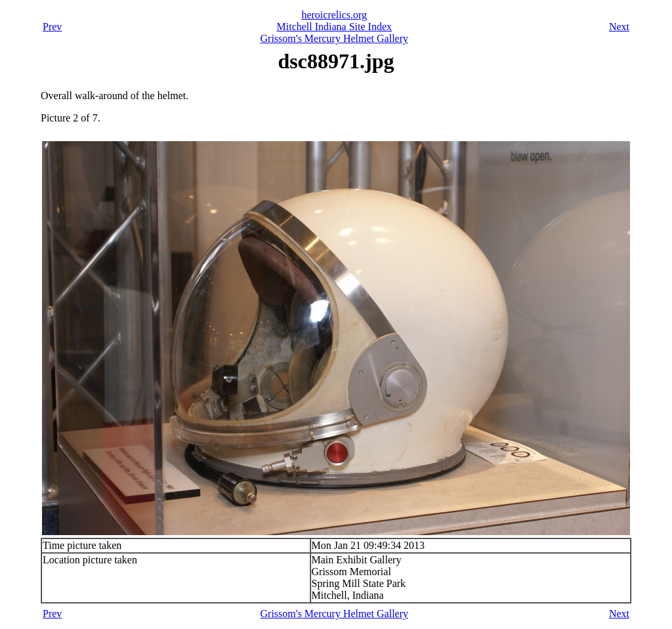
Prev (52, 27)
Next (619, 27)
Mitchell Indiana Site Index (335, 27)
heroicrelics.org (334, 15)
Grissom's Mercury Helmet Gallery (335, 38)
